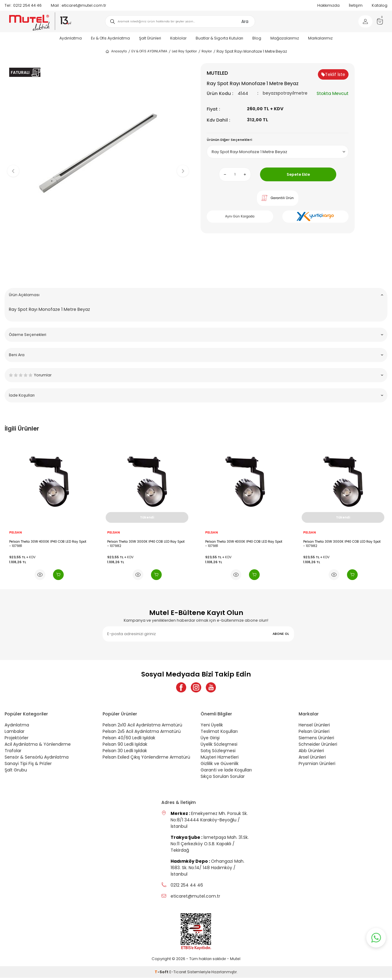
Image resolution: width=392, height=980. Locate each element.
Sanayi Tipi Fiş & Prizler (28, 766)
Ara (245, 21)
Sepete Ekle (298, 174)
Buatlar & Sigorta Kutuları (219, 38)
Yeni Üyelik (212, 727)
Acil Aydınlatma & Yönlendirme (38, 746)
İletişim (356, 5)
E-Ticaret (178, 974)
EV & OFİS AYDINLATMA (149, 51)
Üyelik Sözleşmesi (219, 746)
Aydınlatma (71, 38)
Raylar (207, 51)
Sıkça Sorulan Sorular (223, 778)
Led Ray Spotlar (184, 51)
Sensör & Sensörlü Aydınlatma (37, 759)
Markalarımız (320, 38)
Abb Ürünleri (311, 753)
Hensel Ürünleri (314, 727)
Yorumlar (196, 375)
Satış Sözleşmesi (218, 753)
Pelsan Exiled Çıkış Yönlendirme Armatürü (146, 759)
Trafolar (13, 753)
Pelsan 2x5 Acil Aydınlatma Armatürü (142, 733)
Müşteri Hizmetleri (220, 759)
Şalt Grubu (16, 772)
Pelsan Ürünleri (314, 733)
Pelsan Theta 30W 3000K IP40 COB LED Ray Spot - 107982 (146, 544)
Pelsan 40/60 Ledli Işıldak (129, 740)
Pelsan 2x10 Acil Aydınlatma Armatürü (142, 727)
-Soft (162, 974)
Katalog (380, 5)
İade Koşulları (196, 395)
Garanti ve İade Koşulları (226, 772)
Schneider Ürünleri (318, 746)
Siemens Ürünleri (316, 740)
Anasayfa (116, 51)
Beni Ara (196, 355)
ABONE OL (281, 634)
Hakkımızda (328, 5)
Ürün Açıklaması (196, 295)
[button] (98, 274)
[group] (98, 166)
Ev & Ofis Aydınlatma (110, 38)
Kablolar (178, 38)
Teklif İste (333, 74)
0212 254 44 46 (23, 5)
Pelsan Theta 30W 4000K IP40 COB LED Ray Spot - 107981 (48, 544)
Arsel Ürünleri (312, 759)
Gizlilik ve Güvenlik (220, 766)
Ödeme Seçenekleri (196, 335)
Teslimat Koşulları (219, 733)
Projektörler (17, 740)
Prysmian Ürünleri (317, 766)
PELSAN (15, 533)
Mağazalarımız (285, 38)
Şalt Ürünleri (150, 38)
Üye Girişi (210, 740)
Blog (257, 38)
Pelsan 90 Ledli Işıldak (125, 746)
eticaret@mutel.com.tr (79, 5)
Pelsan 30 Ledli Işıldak (125, 753)
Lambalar (15, 733)
